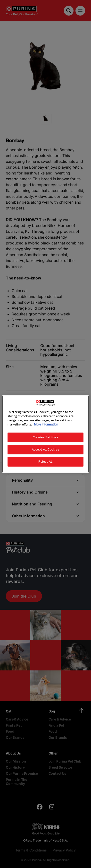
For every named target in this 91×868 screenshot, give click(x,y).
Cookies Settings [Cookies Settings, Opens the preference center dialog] (45, 437)
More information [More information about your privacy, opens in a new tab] (46, 424)
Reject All (45, 462)
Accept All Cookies (45, 449)
